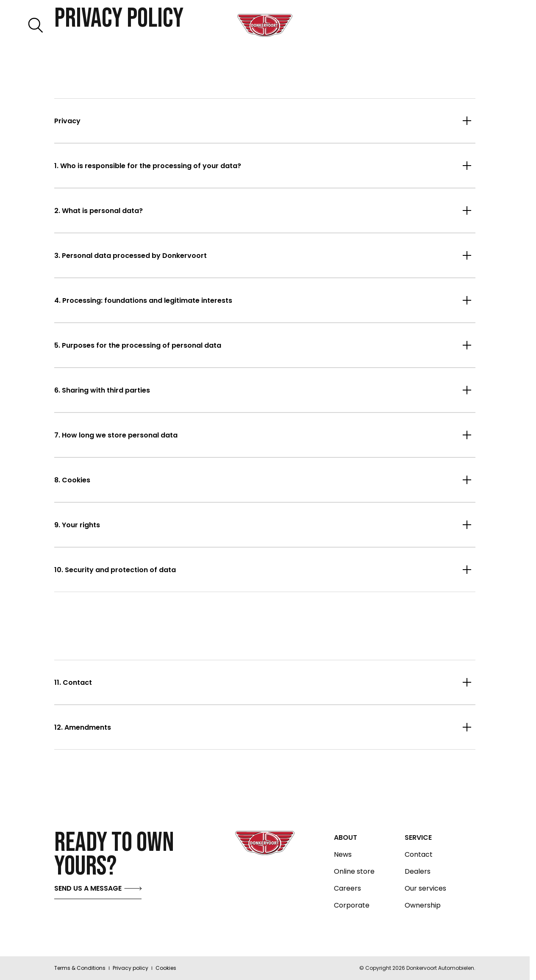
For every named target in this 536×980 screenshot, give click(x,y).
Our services (425, 889)
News (343, 855)
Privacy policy (131, 968)
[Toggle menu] (489, 25)
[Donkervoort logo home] (265, 25)
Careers (347, 889)
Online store (354, 872)
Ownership (423, 905)
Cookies (166, 968)
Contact (419, 855)
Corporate (352, 905)
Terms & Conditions (80, 968)
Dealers (418, 872)
